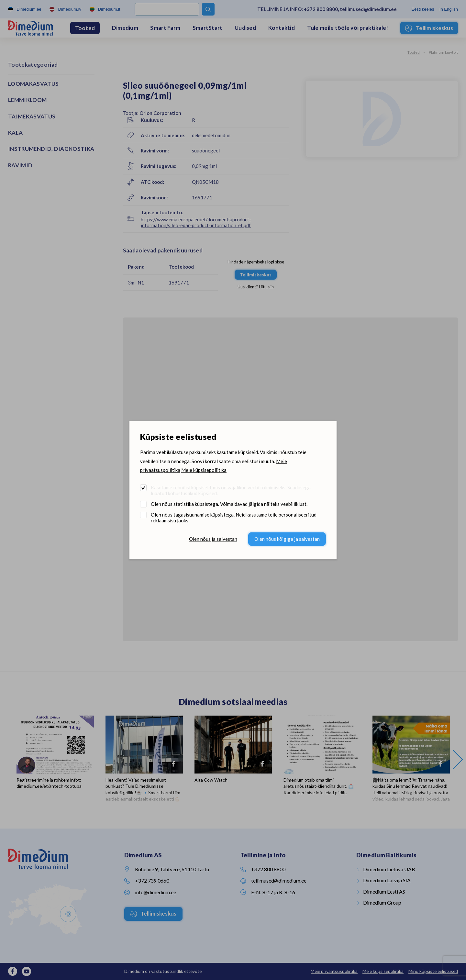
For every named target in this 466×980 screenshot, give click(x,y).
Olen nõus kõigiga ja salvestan (287, 539)
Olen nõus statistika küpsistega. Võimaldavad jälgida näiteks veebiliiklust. (229, 504)
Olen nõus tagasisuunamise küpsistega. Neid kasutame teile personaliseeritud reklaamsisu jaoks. (234, 518)
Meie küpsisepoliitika (204, 470)
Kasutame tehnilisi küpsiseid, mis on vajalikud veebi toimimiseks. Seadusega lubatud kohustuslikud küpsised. (231, 490)
